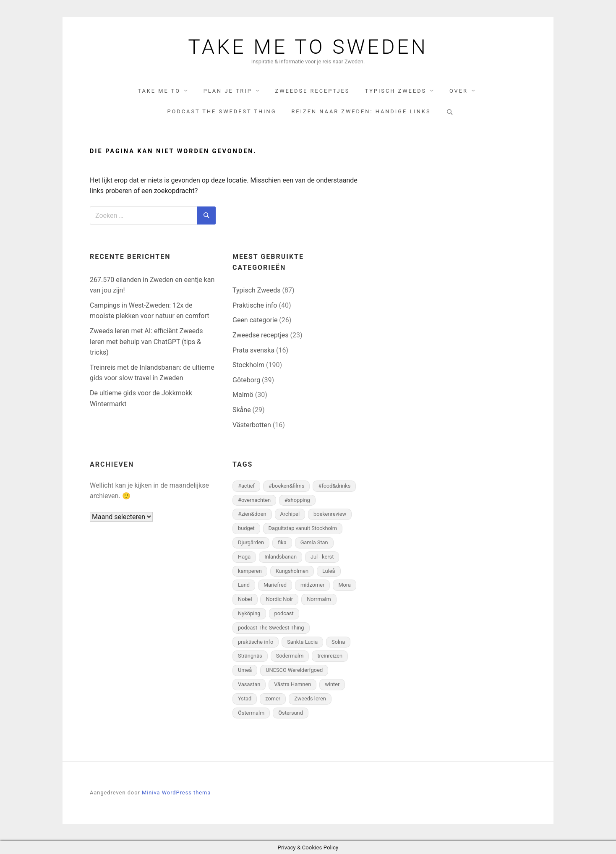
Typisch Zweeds (395, 91)
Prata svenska (253, 350)
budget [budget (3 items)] (246, 528)
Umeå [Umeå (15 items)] (245, 670)
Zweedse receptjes (313, 91)
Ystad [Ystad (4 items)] (245, 699)
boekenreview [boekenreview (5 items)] (330, 514)
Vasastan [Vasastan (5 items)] (249, 684)
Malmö (243, 395)
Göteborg (246, 380)
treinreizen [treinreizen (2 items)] (330, 656)
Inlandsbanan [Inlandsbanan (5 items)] (281, 557)
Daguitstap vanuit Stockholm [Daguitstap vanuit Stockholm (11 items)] (303, 528)
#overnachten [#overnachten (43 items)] (254, 500)
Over (459, 91)
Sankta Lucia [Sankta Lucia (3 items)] (302, 642)
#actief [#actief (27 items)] (246, 486)
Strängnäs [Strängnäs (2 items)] (250, 656)
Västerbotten (252, 425)
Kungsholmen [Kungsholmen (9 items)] (292, 571)
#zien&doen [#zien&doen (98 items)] (252, 514)
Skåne (242, 410)
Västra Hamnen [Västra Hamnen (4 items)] (292, 684)
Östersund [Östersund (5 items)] (291, 713)
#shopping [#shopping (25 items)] (297, 500)
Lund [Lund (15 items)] (244, 585)
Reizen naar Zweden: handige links (361, 111)
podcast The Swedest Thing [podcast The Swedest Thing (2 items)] (271, 628)
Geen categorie (255, 320)
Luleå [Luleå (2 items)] (329, 571)
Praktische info (255, 305)
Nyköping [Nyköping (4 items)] (249, 613)
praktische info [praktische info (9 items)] (256, 642)
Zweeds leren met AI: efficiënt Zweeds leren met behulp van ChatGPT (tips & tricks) (146, 342)
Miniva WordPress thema (176, 793)
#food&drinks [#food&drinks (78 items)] (334, 486)
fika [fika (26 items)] (282, 542)
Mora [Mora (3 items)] (345, 585)
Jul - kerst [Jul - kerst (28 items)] (322, 557)
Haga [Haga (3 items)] (244, 557)
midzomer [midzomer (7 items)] (312, 585)
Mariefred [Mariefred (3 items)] (275, 585)
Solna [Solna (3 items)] (338, 642)
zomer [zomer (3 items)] (273, 699)
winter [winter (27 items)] (332, 684)
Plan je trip (228, 91)
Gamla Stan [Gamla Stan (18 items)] (314, 542)
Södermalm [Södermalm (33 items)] (290, 656)
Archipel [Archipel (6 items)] (290, 514)
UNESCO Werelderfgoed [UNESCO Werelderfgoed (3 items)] (294, 670)
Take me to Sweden (308, 47)
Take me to (159, 91)
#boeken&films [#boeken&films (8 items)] (286, 486)
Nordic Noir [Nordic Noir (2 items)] (279, 599)
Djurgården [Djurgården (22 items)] (251, 542)
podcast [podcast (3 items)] (284, 613)
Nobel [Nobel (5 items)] (245, 599)
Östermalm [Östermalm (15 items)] (251, 713)
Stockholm (248, 365)
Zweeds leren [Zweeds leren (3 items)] (310, 699)
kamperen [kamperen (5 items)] (250, 571)
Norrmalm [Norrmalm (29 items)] (319, 599)
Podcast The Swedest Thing (222, 111)
